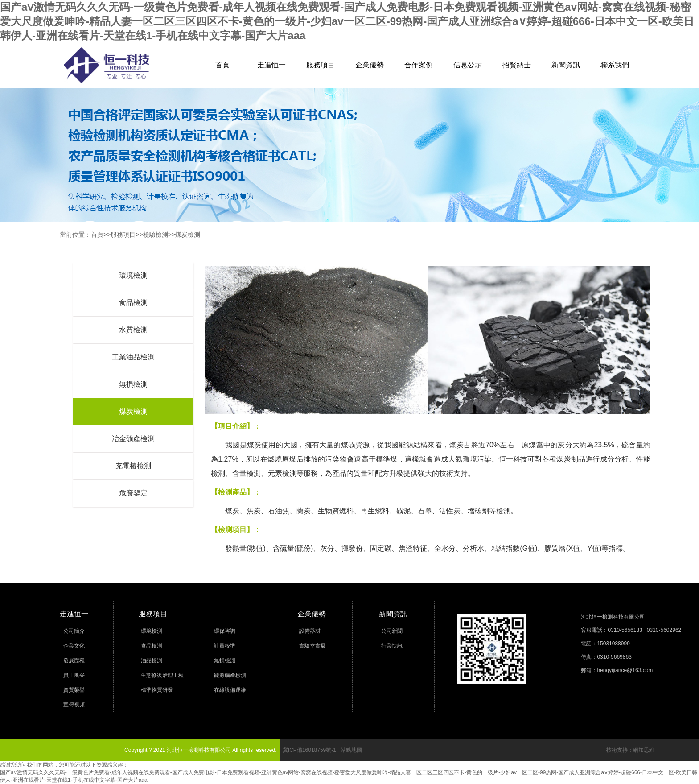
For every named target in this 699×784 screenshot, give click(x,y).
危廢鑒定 (133, 493)
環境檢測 (133, 275)
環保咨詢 (225, 631)
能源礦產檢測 (230, 675)
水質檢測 (133, 330)
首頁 (222, 65)
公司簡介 (74, 631)
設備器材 (310, 631)
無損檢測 (133, 384)
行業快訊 (392, 646)
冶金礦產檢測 (133, 439)
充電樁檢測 (133, 466)
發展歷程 (74, 660)
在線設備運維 (230, 690)
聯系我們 (615, 65)
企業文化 (74, 646)
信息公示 (468, 65)
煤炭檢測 (188, 235)
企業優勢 (370, 65)
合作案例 (419, 65)
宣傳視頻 (74, 705)
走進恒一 (271, 65)
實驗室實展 (312, 646)
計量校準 (225, 646)
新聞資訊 (566, 65)
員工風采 (74, 675)
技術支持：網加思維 (630, 750)
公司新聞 (392, 631)
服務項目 (321, 65)
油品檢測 (152, 660)
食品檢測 (133, 303)
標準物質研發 (157, 690)
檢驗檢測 (156, 235)
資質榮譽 (74, 690)
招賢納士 (517, 65)
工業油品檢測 (133, 357)
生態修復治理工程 (162, 675)
